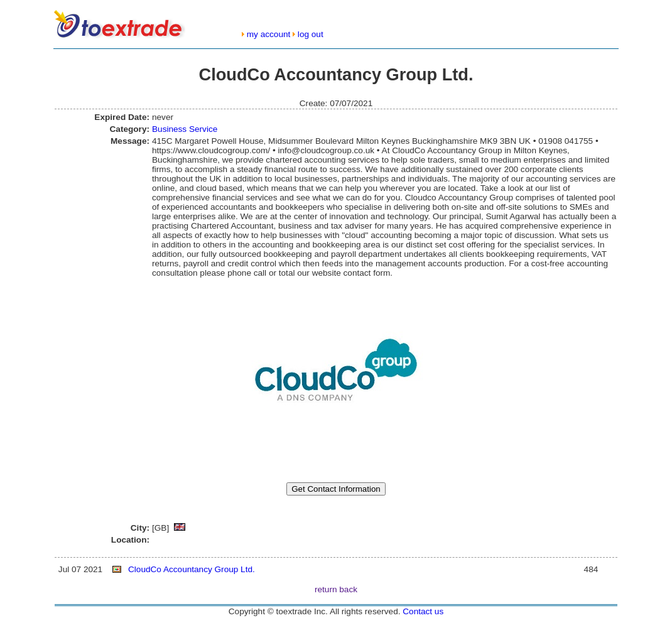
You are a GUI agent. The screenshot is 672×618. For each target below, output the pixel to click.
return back (336, 589)
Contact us (423, 611)
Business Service (185, 129)
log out (311, 34)
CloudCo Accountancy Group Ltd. (192, 569)
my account (269, 34)
